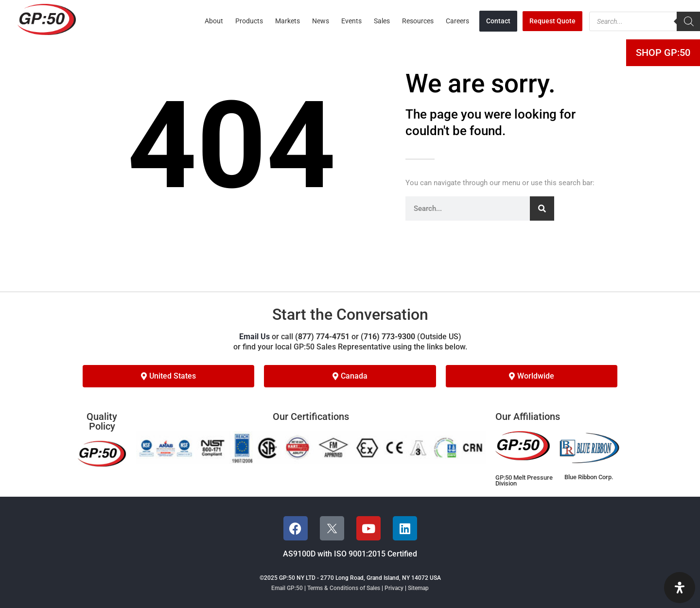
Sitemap (418, 588)
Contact (498, 21)
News (321, 21)
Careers (457, 21)
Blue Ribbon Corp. (589, 477)
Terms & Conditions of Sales (344, 588)
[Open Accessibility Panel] (680, 588)
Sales (382, 21)
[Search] (542, 208)
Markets (288, 21)
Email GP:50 (287, 588)
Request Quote (552, 21)
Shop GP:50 (663, 52)
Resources (418, 21)
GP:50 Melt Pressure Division (524, 481)
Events (351, 21)
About (214, 21)
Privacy (394, 588)
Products (249, 21)
